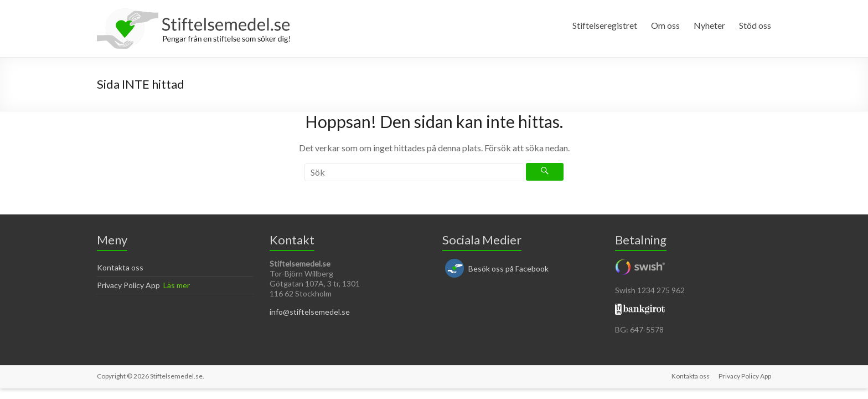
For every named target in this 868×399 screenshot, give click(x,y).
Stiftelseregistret (605, 25)
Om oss (665, 25)
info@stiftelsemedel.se (310, 312)
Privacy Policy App (128, 285)
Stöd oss (755, 25)
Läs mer (177, 285)
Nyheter (709, 25)
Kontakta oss (120, 267)
